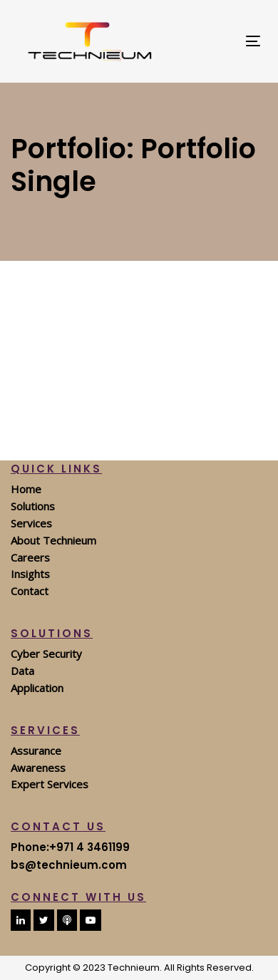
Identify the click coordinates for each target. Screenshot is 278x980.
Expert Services (50, 784)
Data (22, 671)
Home (26, 489)
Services (31, 523)
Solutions (33, 506)
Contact (30, 591)
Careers (30, 557)
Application (37, 688)
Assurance (36, 751)
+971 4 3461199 (89, 847)
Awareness (38, 768)
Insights (30, 574)
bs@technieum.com (69, 865)
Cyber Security (46, 654)
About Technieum (53, 540)
